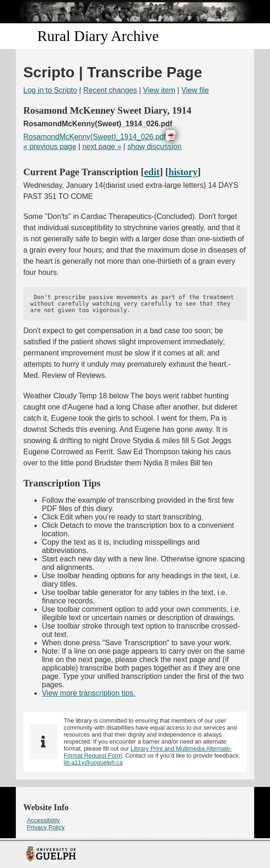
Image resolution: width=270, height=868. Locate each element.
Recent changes (110, 90)
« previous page (50, 147)
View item (159, 90)
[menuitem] (135, 820)
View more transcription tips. (89, 693)
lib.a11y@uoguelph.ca (93, 762)
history (183, 172)
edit (152, 172)
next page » (102, 147)
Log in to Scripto (50, 90)
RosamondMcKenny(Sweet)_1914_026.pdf (94, 137)
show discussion (155, 147)
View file (195, 90)
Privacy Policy (46, 827)
